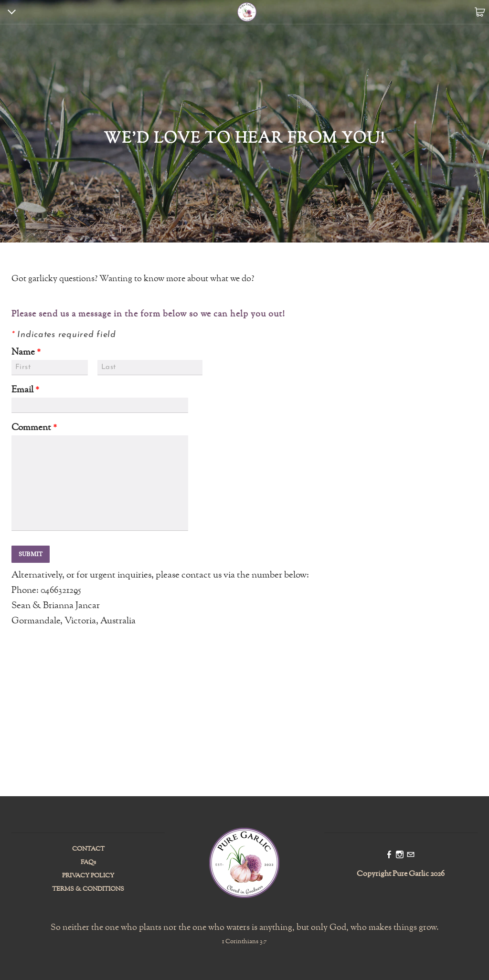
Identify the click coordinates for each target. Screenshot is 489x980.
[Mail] (411, 855)
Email (25, 390)
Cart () (480, 12)
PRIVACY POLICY (88, 876)
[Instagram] (400, 855)
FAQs (88, 863)
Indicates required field (64, 335)
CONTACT (88, 849)
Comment (34, 428)
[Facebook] (389, 855)
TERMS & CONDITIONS (88, 889)
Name (26, 352)
